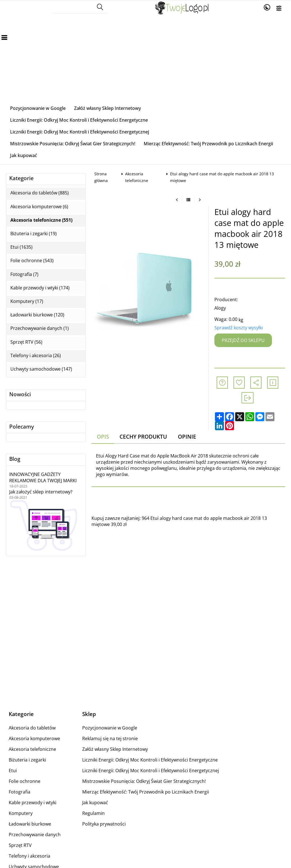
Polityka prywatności (104, 824)
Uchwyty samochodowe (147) (41, 369)
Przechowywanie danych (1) (40, 328)
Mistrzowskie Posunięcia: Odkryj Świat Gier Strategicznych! (73, 144)
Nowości (20, 394)
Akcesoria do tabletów (32, 728)
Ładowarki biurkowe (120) (37, 315)
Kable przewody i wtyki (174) (40, 288)
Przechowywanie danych (35, 835)
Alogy (220, 308)
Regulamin (93, 813)
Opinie (187, 437)
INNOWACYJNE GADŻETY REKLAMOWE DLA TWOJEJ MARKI (43, 477)
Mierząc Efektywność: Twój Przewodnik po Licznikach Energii (208, 144)
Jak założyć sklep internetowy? (41, 492)
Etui (13, 770)
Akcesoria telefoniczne (32, 749)
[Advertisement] (145, 60)
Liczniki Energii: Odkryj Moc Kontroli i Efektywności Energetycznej (80, 132)
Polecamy (22, 427)
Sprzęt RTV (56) (26, 342)
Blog (15, 459)
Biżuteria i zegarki (27, 760)
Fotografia (20, 792)
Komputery (21, 813)
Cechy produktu (143, 437)
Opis (103, 437)
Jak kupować (24, 155)
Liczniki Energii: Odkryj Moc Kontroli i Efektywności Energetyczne (79, 120)
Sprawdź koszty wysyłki (239, 328)
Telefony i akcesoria (29, 856)
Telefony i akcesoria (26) (36, 356)
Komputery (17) (27, 301)
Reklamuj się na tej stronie (110, 738)
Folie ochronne (25, 781)
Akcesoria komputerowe (34, 738)
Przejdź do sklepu (243, 340)
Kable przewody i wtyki (33, 803)
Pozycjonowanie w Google (38, 108)
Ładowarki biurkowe (30, 824)
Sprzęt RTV (20, 845)
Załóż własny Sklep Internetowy (107, 108)
